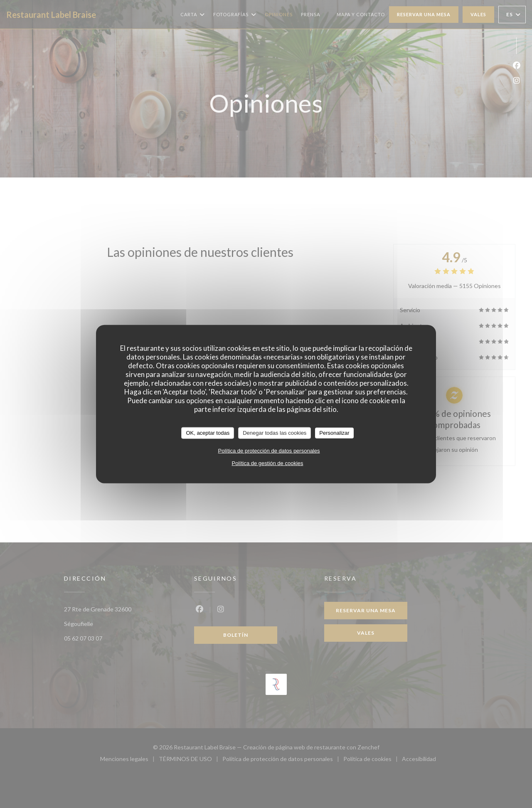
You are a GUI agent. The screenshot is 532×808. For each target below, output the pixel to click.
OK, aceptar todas (208, 433)
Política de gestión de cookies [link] (268, 463)
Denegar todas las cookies (275, 433)
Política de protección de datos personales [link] (269, 450)
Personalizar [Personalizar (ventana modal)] (334, 433)
